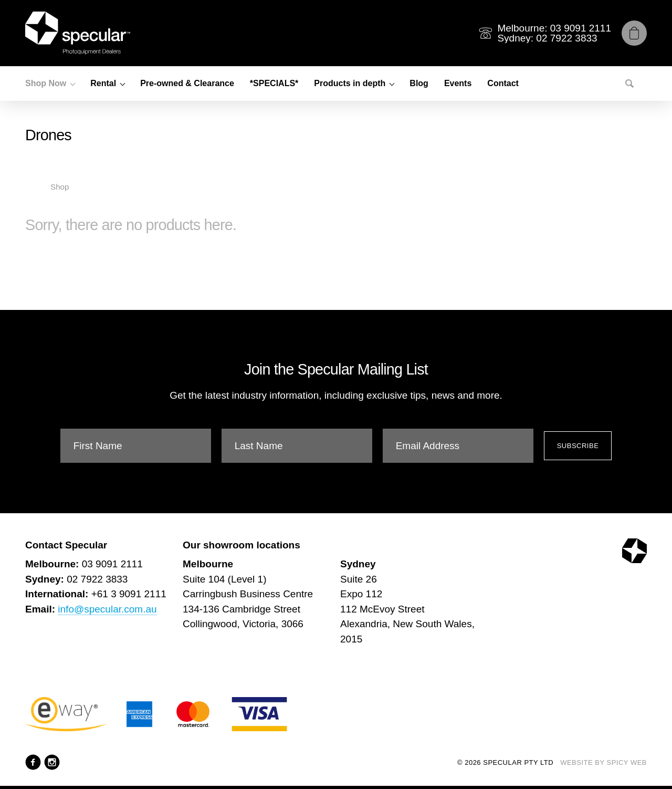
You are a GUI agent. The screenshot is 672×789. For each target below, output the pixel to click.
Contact (503, 83)
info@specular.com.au (107, 609)
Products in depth (350, 83)
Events (458, 83)
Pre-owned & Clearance (187, 83)
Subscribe (578, 446)
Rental (103, 83)
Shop (60, 187)
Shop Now (46, 83)
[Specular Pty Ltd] (78, 33)
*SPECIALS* (274, 83)
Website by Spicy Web (603, 762)
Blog (419, 83)
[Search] (629, 84)
